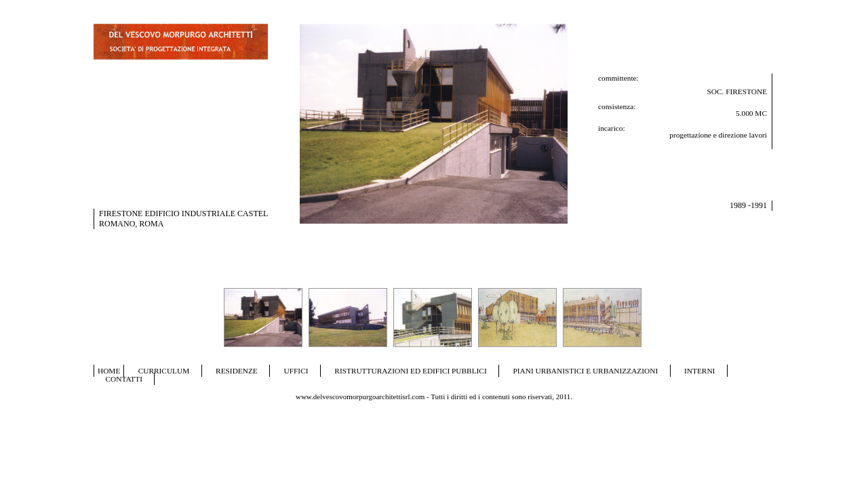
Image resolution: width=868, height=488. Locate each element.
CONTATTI (124, 379)
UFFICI (296, 371)
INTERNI (699, 371)
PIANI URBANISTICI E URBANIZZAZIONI (586, 371)
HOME (109, 371)
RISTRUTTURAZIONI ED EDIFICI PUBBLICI (410, 371)
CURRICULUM (164, 371)
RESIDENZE (237, 371)
